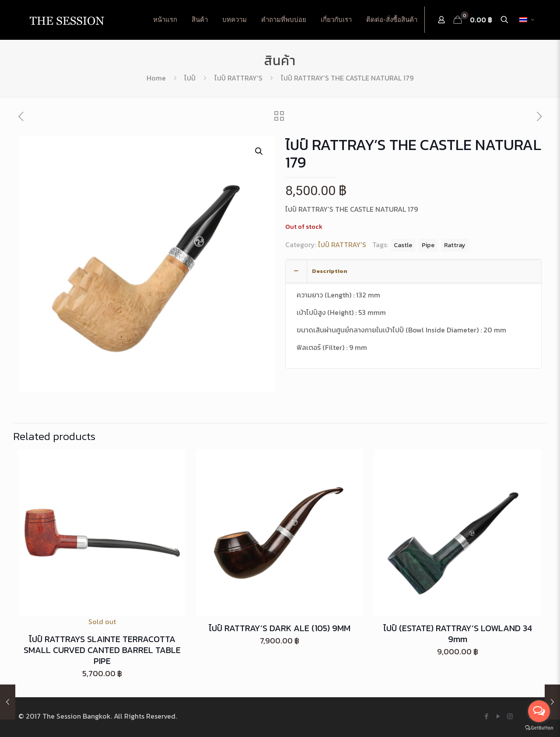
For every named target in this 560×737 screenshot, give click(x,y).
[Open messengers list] (539, 711)
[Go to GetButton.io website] (539, 728)
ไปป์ (190, 78)
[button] (259, 151)
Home (156, 78)
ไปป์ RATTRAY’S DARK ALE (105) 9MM (280, 628)
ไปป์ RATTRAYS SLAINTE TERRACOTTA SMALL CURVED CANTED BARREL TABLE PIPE (102, 650)
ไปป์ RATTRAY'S (238, 78)
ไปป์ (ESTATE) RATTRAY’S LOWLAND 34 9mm (458, 634)
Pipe (428, 245)
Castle (403, 245)
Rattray (455, 245)
